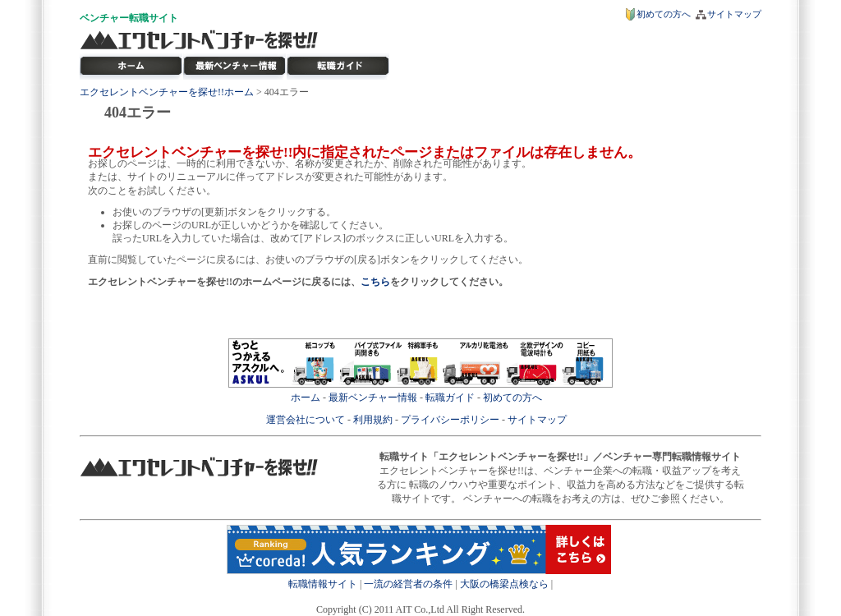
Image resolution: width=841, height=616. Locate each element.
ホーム (306, 398)
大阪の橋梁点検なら (504, 584)
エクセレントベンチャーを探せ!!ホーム (167, 92)
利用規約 (373, 420)
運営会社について (306, 420)
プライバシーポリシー (450, 420)
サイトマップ (734, 14)
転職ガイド (450, 398)
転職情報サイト (323, 584)
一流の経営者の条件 (408, 584)
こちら (375, 282)
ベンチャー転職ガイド (338, 67)
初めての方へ (664, 14)
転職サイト (154, 18)
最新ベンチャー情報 (235, 67)
